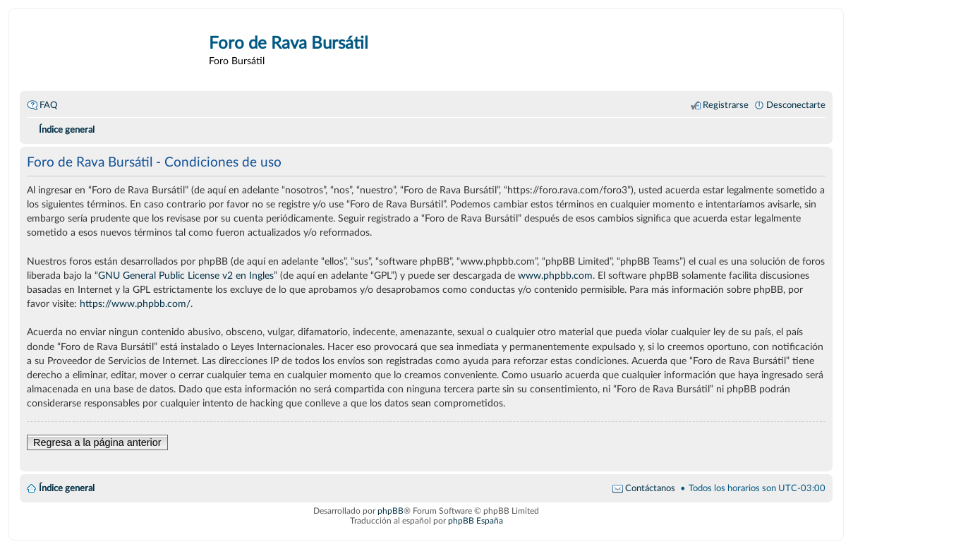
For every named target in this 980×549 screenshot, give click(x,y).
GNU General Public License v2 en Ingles (186, 276)
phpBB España (476, 521)
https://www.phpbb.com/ (135, 304)
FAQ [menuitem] (48, 105)
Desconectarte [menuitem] (796, 105)
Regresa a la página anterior (97, 442)
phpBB (391, 511)
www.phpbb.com (555, 276)
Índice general (67, 488)
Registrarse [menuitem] (726, 105)
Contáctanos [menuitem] (650, 488)
